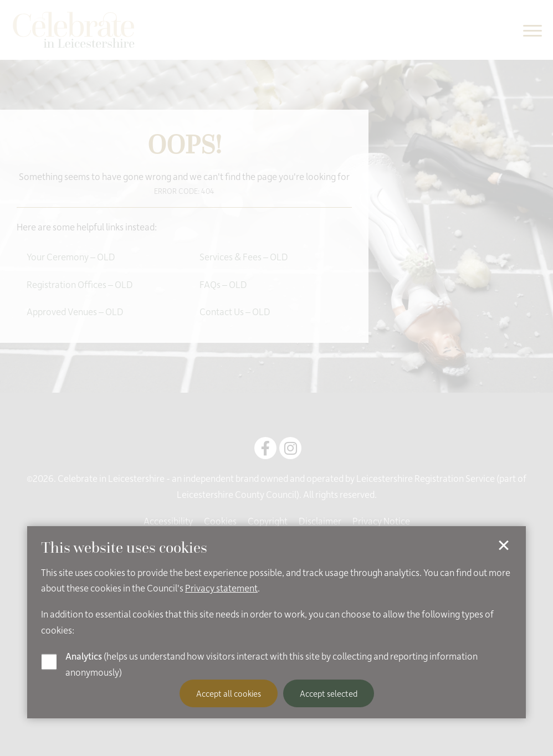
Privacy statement (221, 588)
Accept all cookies (229, 693)
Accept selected (329, 693)
